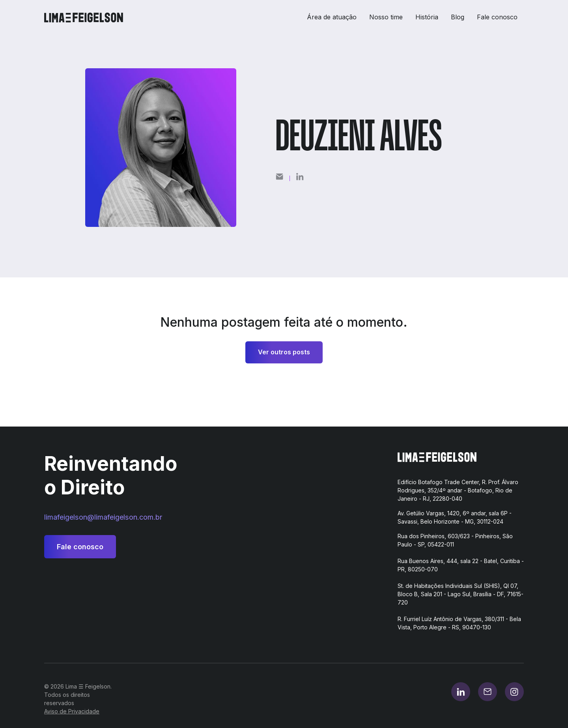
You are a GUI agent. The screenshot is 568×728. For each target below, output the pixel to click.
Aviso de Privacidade (72, 711)
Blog (458, 17)
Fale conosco (497, 17)
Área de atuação (332, 17)
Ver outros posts (284, 352)
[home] (87, 17)
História (427, 17)
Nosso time (386, 17)
